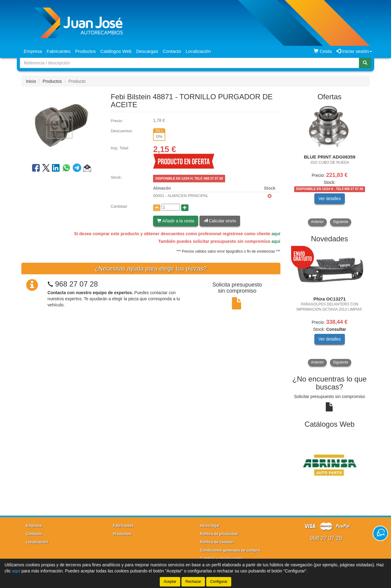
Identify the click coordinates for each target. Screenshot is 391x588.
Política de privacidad (219, 534)
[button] (87, 169)
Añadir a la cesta (175, 221)
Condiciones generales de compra (230, 550)
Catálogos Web (116, 51)
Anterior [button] (317, 222)
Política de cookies (217, 542)
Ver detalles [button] (329, 199)
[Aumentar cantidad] (185, 208)
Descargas (147, 51)
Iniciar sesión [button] (354, 51)
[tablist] (330, 165)
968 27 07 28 (76, 284)
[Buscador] (190, 63)
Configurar (219, 582)
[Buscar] (365, 63)
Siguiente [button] (341, 222)
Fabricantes (59, 51)
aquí (276, 234)
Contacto (172, 51)
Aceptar (170, 582)
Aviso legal (210, 526)
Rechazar (193, 582)
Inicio (31, 81)
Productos (86, 51)
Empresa (33, 51)
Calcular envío (220, 221)
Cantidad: (119, 206)
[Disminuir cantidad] (157, 208)
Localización (198, 51)
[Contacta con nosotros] (380, 533)
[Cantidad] (171, 207)
